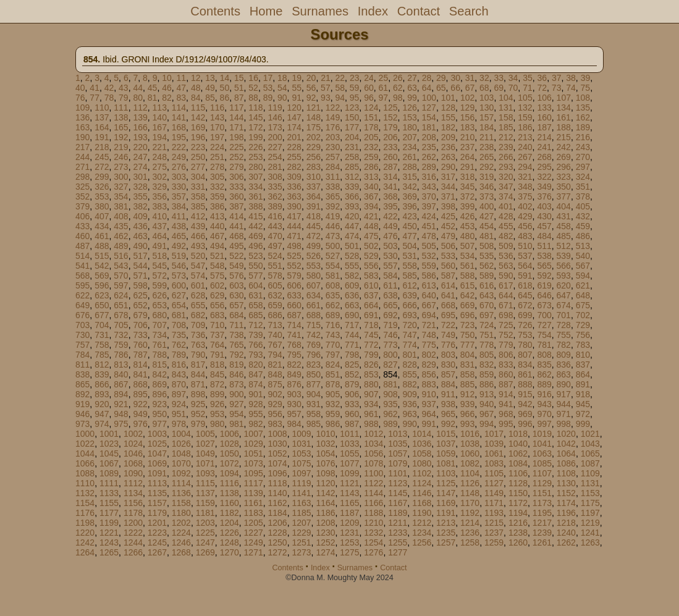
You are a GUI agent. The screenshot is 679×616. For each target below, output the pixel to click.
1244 (133, 542)
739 (255, 335)
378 (583, 196)
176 (333, 127)
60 (369, 88)
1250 (278, 542)
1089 (109, 473)
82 (167, 98)
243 (583, 147)
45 (153, 88)
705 (121, 325)
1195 (542, 513)
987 (352, 424)
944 (564, 404)
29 (441, 78)
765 (236, 345)
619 (544, 285)
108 (583, 98)
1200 (133, 523)
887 (506, 384)
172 (255, 127)
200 (275, 137)
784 (82, 355)
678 (121, 315)
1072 (230, 463)
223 (198, 147)
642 (467, 295)
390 (294, 206)
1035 (398, 444)
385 (198, 206)
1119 (301, 483)
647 (564, 295)
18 (282, 78)
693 (409, 315)
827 (390, 365)
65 (441, 88)
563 (506, 266)
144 (236, 117)
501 (352, 246)
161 (564, 117)
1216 (518, 523)
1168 (422, 503)
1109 (590, 473)
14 (225, 78)
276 (179, 167)
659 (275, 305)
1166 (373, 503)
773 (390, 345)
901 (255, 394)
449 (390, 226)
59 (355, 88)
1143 (349, 493)
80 (138, 98)
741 (294, 335)
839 (102, 374)
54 (282, 88)
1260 (518, 542)
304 (198, 177)
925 (198, 404)
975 (121, 424)
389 (275, 206)
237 (467, 147)
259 (371, 157)
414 (236, 216)
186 (525, 127)
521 (217, 256)
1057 (398, 454)
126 (409, 108)
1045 (109, 454)
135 (583, 108)
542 (102, 266)
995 (506, 424)
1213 (446, 523)
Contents (215, 11)
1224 (181, 533)
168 (179, 127)
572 (160, 276)
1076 (325, 463)
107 (564, 98)
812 (102, 365)
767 (275, 345)
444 (294, 226)
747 (409, 335)
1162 (278, 503)
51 (239, 88)
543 (121, 266)
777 (467, 345)
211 (487, 137)
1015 (446, 434)
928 (255, 404)
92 (311, 98)
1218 (566, 523)
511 (544, 246)
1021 (590, 434)
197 (217, 137)
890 (564, 384)
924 (179, 404)
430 (544, 216)
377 (564, 196)
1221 (109, 533)
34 (513, 78)
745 (371, 335)
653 (160, 305)
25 (384, 78)
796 (314, 355)
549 (236, 266)
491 (160, 246)
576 (236, 276)
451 (429, 226)
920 (102, 404)
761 (160, 345)
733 (140, 335)
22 (340, 78)
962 (390, 414)
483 (525, 236)
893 (102, 394)
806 (506, 355)
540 (583, 256)
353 (102, 196)
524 (275, 256)
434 (102, 226)
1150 (518, 493)
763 (198, 345)
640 (429, 295)
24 (369, 78)
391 (314, 206)
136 (82, 117)
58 (340, 88)
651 (121, 305)
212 (506, 137)
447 (352, 226)
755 (564, 335)
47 (182, 88)
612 (409, 285)
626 (160, 295)
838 (82, 374)
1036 (422, 444)
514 (82, 256)
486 (583, 236)
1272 (278, 552)
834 (525, 365)
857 (448, 374)
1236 (470, 533)
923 (160, 404)
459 (583, 226)
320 (506, 177)
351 (583, 187)
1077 (349, 463)
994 (487, 424)
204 (352, 137)
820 (255, 365)
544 (140, 266)
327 (121, 187)
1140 (278, 493)
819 (236, 365)
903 (294, 394)
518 (160, 256)
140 (160, 117)
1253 (349, 542)
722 (448, 325)
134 (564, 108)
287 (390, 167)
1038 (470, 444)
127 (429, 108)
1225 (205, 533)
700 (544, 315)
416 (275, 216)
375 (525, 196)
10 (167, 78)
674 (564, 305)
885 (467, 384)
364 (314, 196)
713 (275, 325)
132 (525, 108)
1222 (133, 533)
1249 (254, 542)
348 (525, 187)
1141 (301, 493)
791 (217, 355)
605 (275, 285)
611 (390, 285)
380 (102, 206)
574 (198, 276)
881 (390, 384)
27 (412, 78)
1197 (590, 513)
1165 (349, 503)
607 (314, 285)
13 (210, 78)
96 (369, 98)
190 (82, 137)
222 (179, 147)
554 (333, 266)
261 (409, 157)
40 (80, 88)
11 (182, 78)
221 (160, 147)
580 (314, 276)
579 (294, 276)
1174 (566, 503)
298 (82, 177)
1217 (542, 523)
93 (326, 98)
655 (198, 305)
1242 (85, 542)
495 (236, 246)
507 (467, 246)
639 (409, 295)
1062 (518, 454)
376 (544, 196)
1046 (133, 454)
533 (448, 256)
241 (544, 147)
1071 (205, 463)
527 (333, 256)
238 (487, 147)
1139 (254, 493)
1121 (349, 483)
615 (467, 285)
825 (352, 365)
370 (429, 196)
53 (268, 88)
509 (506, 246)
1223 (157, 533)
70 (513, 88)
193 (140, 137)
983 (275, 424)
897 (179, 394)
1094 (230, 473)
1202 (181, 523)
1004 (181, 434)
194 (160, 137)
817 (198, 365)
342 (409, 187)
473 (333, 236)
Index (373, 11)
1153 (590, 493)
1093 (205, 473)
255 (294, 157)
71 (528, 88)
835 (544, 365)
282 (294, 167)
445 (314, 226)
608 (333, 285)
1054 (325, 454)
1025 (157, 444)
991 (429, 424)
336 (294, 187)
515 (102, 256)
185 (506, 127)
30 (455, 78)
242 (564, 147)
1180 (181, 513)
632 (275, 295)
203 (333, 137)
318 (467, 177)
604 (255, 285)
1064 (566, 454)
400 (487, 206)
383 (160, 206)
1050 (230, 454)
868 (140, 384)
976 (140, 424)
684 (236, 315)
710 (217, 325)
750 (467, 335)
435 (121, 226)
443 (275, 226)
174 (294, 127)
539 (564, 256)
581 (333, 276)
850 (314, 374)
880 (371, 384)
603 (236, 285)
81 (153, 98)
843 (179, 374)
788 (160, 355)
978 (179, 424)
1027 (205, 444)
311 (333, 177)
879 (352, 384)
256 (314, 157)
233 (390, 147)
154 (429, 117)
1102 (422, 473)
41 (95, 88)
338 (333, 187)
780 (525, 345)
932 (333, 404)
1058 (422, 454)
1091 (157, 473)
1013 (398, 434)
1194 (518, 513)
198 (236, 137)
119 (275, 108)
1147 (446, 493)
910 (429, 394)
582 (352, 276)
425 (448, 216)
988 (371, 424)
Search (469, 11)
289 (429, 167)
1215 (494, 523)
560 (448, 266)
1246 (181, 542)
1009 (301, 434)
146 (275, 117)
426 (467, 216)
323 (564, 177)
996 (525, 424)
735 (179, 335)
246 (121, 157)
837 (583, 365)
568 (82, 276)
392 (333, 206)
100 (429, 98)
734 (160, 335)
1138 (230, 493)
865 (82, 384)
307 (255, 177)
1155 (109, 503)
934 (371, 404)
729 (583, 325)
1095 (254, 473)
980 (217, 424)
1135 (157, 493)
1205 (254, 523)
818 (217, 365)
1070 (181, 463)
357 (179, 196)
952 (198, 414)
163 (82, 127)
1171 (494, 503)
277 (198, 167)
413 (217, 216)
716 (333, 325)
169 (198, 127)
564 (525, 266)
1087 (590, 463)
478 (429, 236)
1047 (157, 454)
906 (352, 394)
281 (275, 167)
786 (121, 355)
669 (467, 305)
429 (525, 216)
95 (355, 98)
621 (583, 285)
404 (564, 206)
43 (124, 88)
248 (160, 157)
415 (255, 216)
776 (448, 345)
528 (352, 256)
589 (487, 276)
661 (314, 305)
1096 (278, 473)
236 (448, 147)
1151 (542, 493)
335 (275, 187)
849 (294, 374)
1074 (278, 463)
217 (82, 147)
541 (82, 266)
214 (544, 137)
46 (167, 88)
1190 (422, 513)
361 (255, 196)
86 (225, 98)
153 (409, 117)
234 (409, 147)
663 (352, 305)
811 (82, 365)
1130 (566, 483)
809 (564, 355)
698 (506, 315)
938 (448, 404)
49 (210, 88)
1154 (85, 503)
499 (314, 246)
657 (236, 305)
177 (352, 127)
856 (429, 374)
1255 (398, 542)
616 (487, 285)
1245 (157, 542)
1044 (85, 454)
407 (102, 216)
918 (583, 394)
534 (467, 256)
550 (255, 266)
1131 (590, 483)
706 (140, 325)
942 (525, 404)
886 (487, 384)
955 (255, 414)
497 (275, 246)
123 (352, 108)
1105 (494, 473)
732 (121, 335)
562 (487, 266)
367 (371, 196)
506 (448, 246)
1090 (133, 473)
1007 (254, 434)
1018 (518, 434)
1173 (542, 503)
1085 (542, 463)
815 (160, 365)
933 (352, 404)
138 (121, 117)
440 (217, 226)
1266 (133, 552)
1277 (398, 552)
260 (390, 157)
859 (487, 374)
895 (140, 394)
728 (564, 325)
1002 (133, 434)
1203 (205, 523)
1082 (470, 463)
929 (275, 404)
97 (384, 98)
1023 (109, 444)
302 (160, 177)
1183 (254, 513)
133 (544, 108)
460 (82, 236)
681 (179, 315)
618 (525, 285)
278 (217, 167)
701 (564, 315)
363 (294, 196)
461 (102, 236)
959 (333, 414)
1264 (85, 552)
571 (140, 276)
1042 (566, 444)
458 (564, 226)
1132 (85, 493)
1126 (470, 483)
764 (217, 345)
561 (467, 266)
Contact (419, 11)
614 (448, 285)
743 (333, 335)
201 (294, 137)
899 (217, 394)
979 (198, 424)
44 (138, 88)
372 (467, 196)
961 (371, 414)
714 (294, 325)
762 (179, 345)
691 (371, 315)
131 (506, 108)
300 (121, 177)
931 (314, 404)
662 (333, 305)
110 (102, 108)
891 (583, 384)
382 (140, 206)
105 (525, 98)
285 (352, 167)
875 (275, 384)
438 (179, 226)
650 (102, 305)
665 (390, 305)
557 (390, 266)
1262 (566, 542)
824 (333, 365)
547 (198, 266)
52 (253, 88)
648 (583, 295)
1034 (373, 444)
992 (448, 424)
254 (275, 157)
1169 (446, 503)
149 (333, 117)
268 (544, 157)
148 (314, 117)
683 (217, 315)
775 (429, 345)
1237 (494, 533)
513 (583, 246)
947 (102, 414)
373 (487, 196)
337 (314, 187)
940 (487, 404)
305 (217, 177)
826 (371, 365)
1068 (133, 463)
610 (371, 285)
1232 (373, 533)
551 (275, 266)
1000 (85, 434)
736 (198, 335)
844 (198, 374)
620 (564, 285)
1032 (325, 444)
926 (217, 404)
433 (82, 226)
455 (506, 226)
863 (564, 374)
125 (390, 108)
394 (371, 206)
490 (140, 246)
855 (409, 374)
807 (525, 355)
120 (294, 108)
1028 (230, 444)
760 (140, 345)
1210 (373, 523)
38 (571, 78)
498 (294, 246)
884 (448, 384)
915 (525, 394)
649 (82, 305)
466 (198, 236)
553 (314, 266)
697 (487, 315)
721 (429, 325)
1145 (398, 493)
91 (297, 98)
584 (390, 276)
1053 (301, 454)
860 (506, 374)
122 (333, 108)
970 (544, 414)
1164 (325, 503)
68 (484, 88)
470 (275, 236)
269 (564, 157)
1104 (470, 473)
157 (487, 117)
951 (179, 414)
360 (236, 196)
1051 (254, 454)
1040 (518, 444)
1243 (109, 542)
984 (294, 424)
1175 (590, 503)
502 (371, 246)
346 (487, 187)
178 (371, 127)
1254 (373, 542)
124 (371, 108)
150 (352, 117)
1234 (422, 533)
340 (371, 187)
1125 (446, 483)
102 (467, 98)
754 (544, 335)
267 (525, 157)
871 (198, 384)
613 (429, 285)
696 (467, 315)
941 (506, 404)
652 (140, 305)
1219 (590, 523)
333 (236, 187)
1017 (494, 434)
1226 (230, 533)
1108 (566, 473)
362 (275, 196)
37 (557, 78)
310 (314, 177)
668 (448, 305)
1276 (373, 552)
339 (352, 187)
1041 (542, 444)
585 (409, 276)
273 (121, 167)
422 (390, 216)
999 (583, 424)
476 (390, 236)
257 (333, 157)
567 (583, 266)
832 (487, 365)
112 (140, 108)
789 (179, 355)
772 (371, 345)
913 (487, 394)
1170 (470, 503)
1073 (254, 463)
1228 (278, 533)
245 (102, 157)
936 (409, 404)
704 (102, 325)
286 (371, 167)
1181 (205, 513)
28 (427, 78)
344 (448, 187)
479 (448, 236)
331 (198, 187)
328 (140, 187)
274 (140, 167)
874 (255, 384)
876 (294, 384)
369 (409, 196)
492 (179, 246)
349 (544, 187)
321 (525, 177)
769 (314, 345)
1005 (205, 434)
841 (140, 374)
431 (564, 216)
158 (506, 117)
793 (255, 355)
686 (275, 315)
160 (544, 117)
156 (467, 117)
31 (470, 78)
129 (467, 108)
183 (467, 127)
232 (371, 147)
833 (506, 365)
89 (268, 98)
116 (217, 108)
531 (409, 256)
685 (255, 315)
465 (179, 236)
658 (255, 305)
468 (236, 236)
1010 (325, 434)
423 (409, 216)
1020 (566, 434)
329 (160, 187)
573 (179, 276)
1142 (325, 493)
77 (95, 98)
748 (429, 335)
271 (82, 167)
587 (448, 276)
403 (544, 206)
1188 (373, 513)
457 (544, 226)
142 (198, 117)
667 (429, 305)
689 (333, 315)
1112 (133, 483)
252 (236, 157)
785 (102, 355)
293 (506, 167)
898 (198, 394)
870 (179, 384)
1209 (349, 523)
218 (102, 147)
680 (160, 315)
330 (179, 187)
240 (525, 147)
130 (487, 108)
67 (470, 88)
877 (314, 384)
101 (448, 98)
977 (160, 424)
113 (160, 108)
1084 (518, 463)
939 (467, 404)
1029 (254, 444)
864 (583, 374)
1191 (446, 513)
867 (121, 384)
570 (121, 276)
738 (236, 335)
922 (140, 404)
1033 (349, 444)
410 (160, 216)
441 (236, 226)
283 (314, 167)
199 (255, 137)
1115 (205, 483)
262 (429, 157)
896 (160, 394)
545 (160, 266)
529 (371, 256)
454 (487, 226)
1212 (422, 523)
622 (82, 295)
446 (333, 226)
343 (429, 187)
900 (236, 394)
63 (412, 88)
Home (266, 11)
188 (564, 127)
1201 (157, 523)
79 (124, 98)
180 (409, 127)
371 (448, 196)
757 (82, 345)
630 (236, 295)
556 (371, 266)
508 (487, 246)
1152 (566, 493)
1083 (494, 463)
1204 (230, 523)
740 (275, 335)
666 (409, 305)
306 (236, 177)
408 (121, 216)
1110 (85, 483)
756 (583, 335)
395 (390, 206)
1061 (494, 454)
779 (506, 345)
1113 (157, 483)
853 (371, 374)
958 (314, 414)
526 (314, 256)
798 (352, 355)
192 (121, 137)
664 (371, 305)
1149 (494, 493)
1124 (422, 483)
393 (352, 206)
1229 (301, 533)
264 (467, 157)
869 (160, 384)
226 (255, 147)
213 (525, 137)
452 (448, 226)
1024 (133, 444)
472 (314, 236)
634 (314, 295)
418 (314, 216)
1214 (470, 523)
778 (487, 345)
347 (506, 187)
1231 (349, 533)
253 (255, 157)
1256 (422, 542)
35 (528, 78)
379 (82, 206)
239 (506, 147)
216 (583, 137)
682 (198, 315)
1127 (494, 483)
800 (390, 355)
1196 (566, 513)
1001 (109, 434)
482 (506, 236)
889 (544, 384)
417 (294, 216)
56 (311, 88)
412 (198, 216)
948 (121, 414)
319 (487, 177)
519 (179, 256)
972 (583, 414)
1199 (109, 523)
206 (390, 137)
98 (398, 98)
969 (525, 414)
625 (140, 295)
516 (121, 256)
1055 (349, 454)
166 (140, 127)
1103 (446, 473)
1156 (133, 503)
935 (390, 404)
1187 (349, 513)
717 (352, 325)
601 (198, 285)
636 (352, 295)
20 (311, 78)
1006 (230, 434)
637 (371, 295)
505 (429, 246)
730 (82, 335)
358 (198, 196)
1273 (301, 552)
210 (467, 137)
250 (198, 157)
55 (297, 88)
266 (506, 157)
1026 (181, 444)
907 (371, 394)
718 (371, 325)
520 (198, 256)
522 (236, 256)
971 (564, 414)
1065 (590, 454)
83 (182, 98)
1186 (325, 513)
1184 (278, 513)
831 (467, 365)
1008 (278, 434)
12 (196, 78)
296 (564, 167)
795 (294, 355)
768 (294, 345)
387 (236, 206)
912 (467, 394)
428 (506, 216)
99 (412, 98)
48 (196, 88)
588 (467, 276)
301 (140, 177)
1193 (494, 513)
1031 (301, 444)
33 (499, 78)
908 (390, 394)
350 (564, 187)
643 (487, 295)
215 (564, 137)
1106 (518, 473)
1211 (398, 523)
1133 (109, 493)
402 (525, 206)
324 (583, 177)
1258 (470, 542)
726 (525, 325)
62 (398, 88)
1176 (85, 513)
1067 (109, 463)
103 (487, 98)
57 (326, 88)
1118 (278, 483)
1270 (230, 552)
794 (275, 355)
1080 (422, 463)
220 (140, 147)
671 (506, 305)
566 (564, 266)
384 (179, 206)
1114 (181, 483)
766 (255, 345)
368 (390, 196)
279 (236, 167)
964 (429, 414)
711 (236, 325)
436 (140, 226)
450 (409, 226)
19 (297, 78)
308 (275, 177)
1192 (470, 513)
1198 (85, 523)
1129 (542, 483)
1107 (542, 473)
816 (179, 365)
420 (352, 216)
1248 (230, 542)
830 (448, 365)
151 (371, 117)
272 (102, 167)
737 (217, 335)
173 (275, 127)
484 (544, 236)
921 (121, 404)
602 (217, 285)
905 (333, 394)
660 (294, 305)
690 (352, 315)
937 (429, 404)
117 (236, 108)
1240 (566, 533)
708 (179, 325)
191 (102, 137)
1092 (181, 473)
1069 (157, 463)
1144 (373, 493)
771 (352, 345)
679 (140, 315)
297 (583, 167)
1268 (181, 552)
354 (121, 196)
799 (371, 355)
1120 (325, 483)
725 (506, 325)
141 (179, 117)
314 (390, 177)
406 (82, 216)
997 (544, 424)
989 (390, 424)
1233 (398, 533)
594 (583, 276)
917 (564, 394)
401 (506, 206)
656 (217, 305)
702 (583, 315)
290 (448, 167)
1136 (181, 493)
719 (390, 325)
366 (352, 196)
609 (352, 285)
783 (583, 345)
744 (352, 335)
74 (571, 88)
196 (198, 137)
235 (429, 147)
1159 (205, 503)
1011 (349, 434)
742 (314, 335)
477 (409, 236)
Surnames (320, 11)
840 (121, 374)
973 (82, 424)
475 (371, 236)
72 (542, 88)
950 (160, 414)
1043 (590, 444)
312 (352, 177)
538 (544, 256)
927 (236, 404)
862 (544, 374)
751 (487, 335)
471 (294, 236)
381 (121, 206)
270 (583, 157)
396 (409, 206)
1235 (446, 533)
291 (467, 167)
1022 (85, 444)
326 (102, 187)
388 (255, 206)
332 (217, 187)
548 (217, 266)
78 (109, 98)
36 (542, 78)
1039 (494, 444)
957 (294, 414)
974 (102, 424)
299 (102, 177)
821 (275, 365)
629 (217, 295)
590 (506, 276)
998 (564, 424)
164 (102, 127)
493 (198, 246)
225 (236, 147)
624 (121, 295)
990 (409, 424)
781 (544, 345)
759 (121, 345)
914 (506, 394)
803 (448, 355)
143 (217, 117)
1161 (254, 503)
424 (429, 216)
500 (333, 246)
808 (544, 355)
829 (429, 365)
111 (121, 108)
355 (140, 196)
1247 (205, 542)
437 (160, 226)
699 (525, 315)
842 (160, 374)
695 (448, 315)
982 (255, 424)
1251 (301, 542)
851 (333, 374)
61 (384, 88)
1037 (446, 444)
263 (448, 157)
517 (140, 256)
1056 (373, 454)
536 (506, 256)
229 (314, 147)
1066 (85, 463)
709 (198, 325)
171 (236, 127)
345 (467, 187)
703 (82, 325)
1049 (205, 454)
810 (583, 355)
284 (333, 167)
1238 (518, 533)
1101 (398, 473)
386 (217, 206)
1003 (157, 434)
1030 (278, 444)
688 (314, 315)
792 (236, 355)
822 (294, 365)
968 (506, 414)
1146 (422, 493)
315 (409, 177)
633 (294, 295)
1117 (254, 483)
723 (467, 325)
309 (294, 177)
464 (160, 236)
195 (179, 137)
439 (198, 226)
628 (198, 295)
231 (352, 147)
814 (140, 365)
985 (314, 424)
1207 (301, 523)
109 (82, 108)
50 (225, 88)
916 (544, 394)
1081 (446, 463)
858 (467, 374)
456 (525, 226)
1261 (542, 542)
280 (255, 167)
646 (544, 295)
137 (102, 117)
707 (160, 325)
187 (544, 127)
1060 (470, 454)
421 (371, 216)
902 (275, 394)
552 (294, 266)
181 (429, 127)
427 (487, 216)
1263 (590, 542)
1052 (278, 454)
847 (255, 374)
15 (239, 78)
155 (448, 117)
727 (544, 325)
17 (268, 78)
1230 (325, 533)
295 (544, 167)
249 (179, 157)
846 (236, 374)
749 (448, 335)
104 (506, 98)
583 (371, 276)
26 (398, 78)
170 (217, 127)
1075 (301, 463)
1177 (109, 513)
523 (255, 256)
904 (314, 394)
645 (525, 295)
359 (217, 196)
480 (467, 236)
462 (121, 236)
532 (429, 256)
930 (294, 404)
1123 (398, 483)
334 (255, 187)
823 (314, 365)
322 (544, 177)
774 (409, 345)
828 (409, 365)
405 (583, 206)
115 (198, 108)
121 (314, 108)
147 (294, 117)
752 (506, 335)
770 (333, 345)
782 (564, 345)
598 (140, 285)
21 (326, 78)
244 (82, 157)
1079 (398, 463)
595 (82, 285)
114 (179, 108)
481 (487, 236)
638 (390, 295)
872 (217, 384)
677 (102, 315)
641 (448, 295)
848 (275, 374)
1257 (446, 542)
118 (255, 108)
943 (544, 404)
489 (121, 246)
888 (525, 384)
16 (253, 78)
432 (583, 216)
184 (487, 127)
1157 (157, 503)
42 (109, 88)
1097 (301, 473)
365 (333, 196)
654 (179, 305)
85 (210, 98)
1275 (349, 552)
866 (102, 384)
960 (352, 414)
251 (217, 157)
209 (448, 137)
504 (409, 246)
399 (467, 206)
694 (429, 315)
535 (487, 256)
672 (525, 305)
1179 (157, 513)
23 (355, 78)
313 (371, 177)
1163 (301, 503)
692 (390, 315)
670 (487, 305)
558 (409, 266)
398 (448, 206)
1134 (133, 493)
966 (467, 414)
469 (255, 236)
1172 (518, 503)
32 (484, 78)
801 (409, 355)
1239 (542, 533)
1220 (85, 533)
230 (333, 147)
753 (525, 335)
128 (448, 108)
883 (429, 384)
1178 (133, 513)
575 (217, 276)
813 (121, 365)
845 (217, 374)
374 (506, 196)
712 (255, 325)
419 (333, 216)
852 (352, 374)
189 (583, 127)
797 (333, 355)
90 (282, 98)
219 (121, 147)
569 (102, 276)
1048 (181, 454)
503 (390, 246)
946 (82, 414)
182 (448, 127)
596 (102, 285)
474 (352, 236)
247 (140, 157)
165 (121, 127)
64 (427, 88)
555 (352, 266)
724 (487, 325)
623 (102, 295)
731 (102, 335)
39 (586, 78)
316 (429, 177)
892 (82, 394)
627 (179, 295)
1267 (157, 552)
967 (487, 414)
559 (429, 266)
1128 (518, 483)
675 (583, 305)
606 (294, 285)
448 (371, 226)
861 (525, 374)
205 (371, 137)
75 (586, 88)
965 (448, 414)
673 (544, 305)
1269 (205, 552)
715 (314, 325)
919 (82, 404)
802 (429, 355)
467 (217, 236)
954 (236, 414)
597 (121, 285)
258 (352, 157)
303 (179, 177)
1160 (230, 503)
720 (409, 325)
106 (544, 98)
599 (160, 285)
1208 (325, 523)
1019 (542, 434)
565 (544, 266)
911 (448, 394)
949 (140, 414)
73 (557, 88)
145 (255, 117)
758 (102, 345)
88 (253, 98)
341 (390, 187)
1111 (109, 483)
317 (448, 177)
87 (239, 98)
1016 (470, 434)
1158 (181, 503)
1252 (325, 542)
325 (82, 187)
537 (525, 256)
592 (544, 276)
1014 (422, 434)
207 (409, 137)
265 (487, 157)
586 (429, 276)
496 (255, 246)
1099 (349, 473)
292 (487, 167)
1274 (325, 552)
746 (390, 335)
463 (140, 236)
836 (564, 365)
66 (455, 88)
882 (409, 384)
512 (564, 246)
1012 (373, 434)
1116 (230, 483)
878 (333, 384)
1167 (398, 503)
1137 (205, 493)
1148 (470, 493)
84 (196, 98)
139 (140, 117)
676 (82, 315)
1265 (109, 552)
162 (583, 117)
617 (506, 285)
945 (583, 404)
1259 (494, 542)
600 (179, 285)
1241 (590, 533)
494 (217, 246)
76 (80, 98)
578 (275, 276)
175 (314, 127)
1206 (278, 523)
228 (294, 147)
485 (564, 236)
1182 (230, 513)
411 (179, 216)
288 (409, 167)
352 (82, 196)
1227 (254, 533)
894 (121, 394)
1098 (325, 473)
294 (525, 167)
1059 (446, 454)
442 (255, 226)
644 (506, 295)
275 (160, 167)
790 (198, 355)
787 (140, 355)
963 (409, 414)
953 (217, 414)
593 (564, 276)
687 (294, 315)
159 (525, 117)
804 (467, 355)
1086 (566, 463)
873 (236, 384)
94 (340, 98)
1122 (373, 483)
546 (179, 266)
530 (390, 256)
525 (294, 256)
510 (525, 246)
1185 (301, 513)
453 (467, 226)
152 (390, 117)
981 (236, 424)
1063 (542, 454)
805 (487, 355)
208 (429, 137)
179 (390, 127)
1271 (254, 552)
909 (409, 394)
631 (255, 295)
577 (255, 276)
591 (525, 276)
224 (217, 147)
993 (467, 424)
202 (314, 137)
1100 (373, 473)
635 (333, 295)
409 (140, 216)
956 (275, 414)
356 (160, 196)
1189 (398, 513)
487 (82, 246)
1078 (373, 463)
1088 (85, 473)
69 (499, 88)
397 (429, 206)
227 (275, 147)
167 (160, 127)
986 (333, 424)
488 (102, 246)
